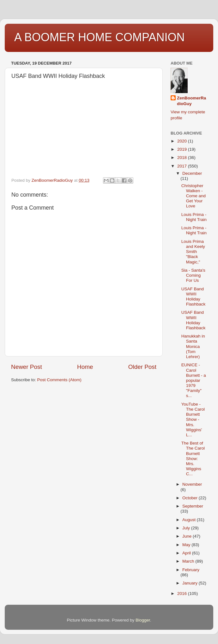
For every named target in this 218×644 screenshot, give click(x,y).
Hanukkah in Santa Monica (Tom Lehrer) (193, 346)
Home (85, 367)
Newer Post (27, 367)
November (192, 484)
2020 (183, 141)
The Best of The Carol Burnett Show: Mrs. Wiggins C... (193, 458)
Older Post (142, 367)
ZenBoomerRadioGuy (191, 101)
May (187, 545)
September (193, 506)
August (190, 520)
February (191, 570)
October (191, 498)
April (187, 553)
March (189, 561)
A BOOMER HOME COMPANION (99, 37)
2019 (183, 149)
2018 (183, 158)
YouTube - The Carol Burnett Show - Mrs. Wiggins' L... (193, 420)
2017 (183, 166)
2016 (183, 593)
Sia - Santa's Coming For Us (193, 275)
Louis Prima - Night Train (194, 217)
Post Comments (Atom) (59, 380)
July (187, 528)
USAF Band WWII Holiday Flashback (194, 297)
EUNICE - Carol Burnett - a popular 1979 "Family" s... (194, 380)
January (191, 583)
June (188, 536)
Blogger (143, 620)
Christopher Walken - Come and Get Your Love (194, 196)
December (192, 173)
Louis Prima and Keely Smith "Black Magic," (193, 252)
